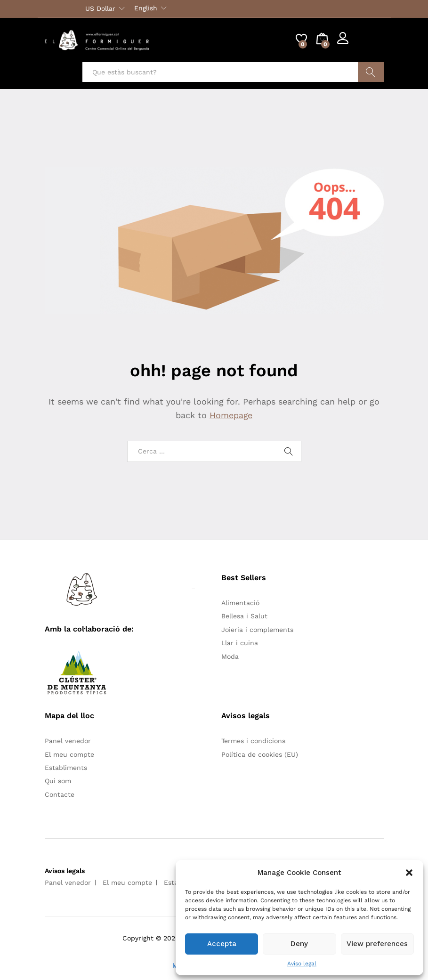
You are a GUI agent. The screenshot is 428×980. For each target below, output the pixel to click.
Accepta (222, 944)
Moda (230, 656)
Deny (299, 944)
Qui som (58, 781)
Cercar (371, 72)
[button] (409, 873)
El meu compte (69, 754)
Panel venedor (68, 741)
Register (370, 44)
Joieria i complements (257, 630)
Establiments (66, 768)
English (146, 8)
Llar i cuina (240, 643)
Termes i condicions (253, 741)
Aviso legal (302, 964)
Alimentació (240, 603)
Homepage (231, 415)
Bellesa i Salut (244, 616)
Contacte (60, 794)
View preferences (377, 944)
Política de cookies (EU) (260, 754)
